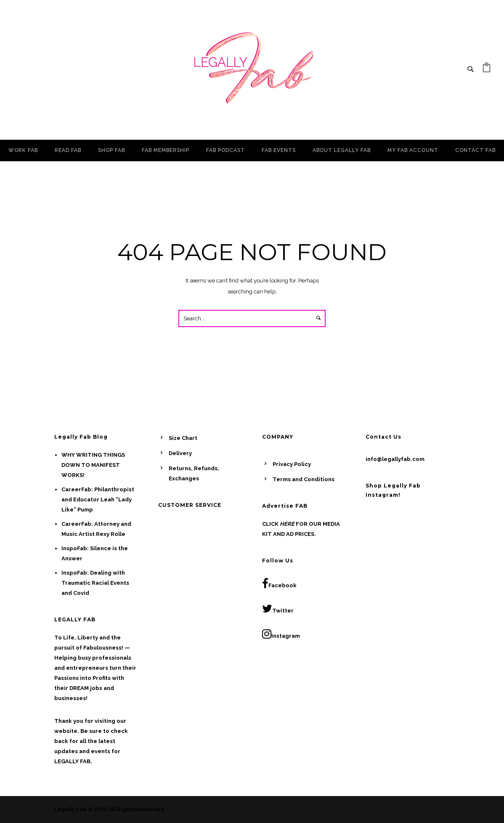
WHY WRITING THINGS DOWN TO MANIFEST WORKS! (93, 465)
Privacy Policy (292, 464)
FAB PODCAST (225, 150)
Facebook (279, 583)
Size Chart (183, 438)
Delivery (180, 453)
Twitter (278, 609)
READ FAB (68, 150)
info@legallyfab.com (395, 459)
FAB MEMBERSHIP (166, 150)
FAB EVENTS (279, 150)
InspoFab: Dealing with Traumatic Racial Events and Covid (95, 583)
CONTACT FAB (475, 150)
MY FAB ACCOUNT (413, 150)
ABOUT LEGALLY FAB (342, 150)
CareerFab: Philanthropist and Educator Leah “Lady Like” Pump (98, 499)
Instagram (281, 634)
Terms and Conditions (304, 479)
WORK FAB (23, 150)
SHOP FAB (111, 150)
